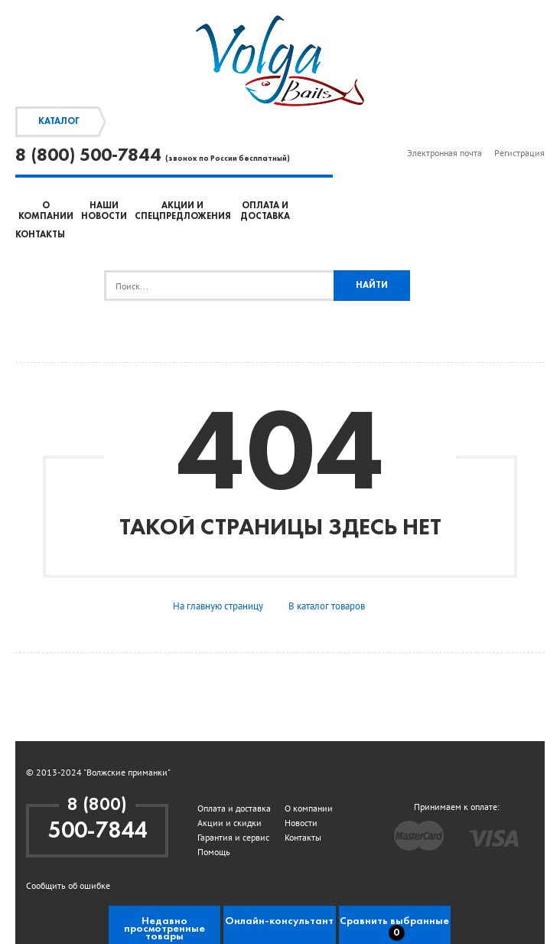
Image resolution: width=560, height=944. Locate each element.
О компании (309, 808)
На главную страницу (218, 606)
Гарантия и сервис (233, 837)
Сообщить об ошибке (68, 885)
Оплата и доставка (234, 808)
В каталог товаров (327, 606)
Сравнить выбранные (394, 928)
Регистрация (519, 153)
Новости (301, 823)
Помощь (214, 852)
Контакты (40, 235)
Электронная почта (444, 153)
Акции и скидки (230, 823)
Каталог (59, 122)
